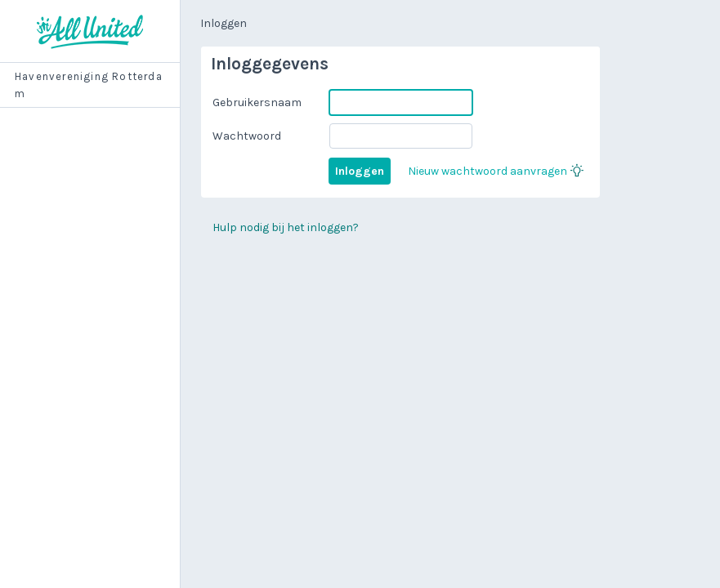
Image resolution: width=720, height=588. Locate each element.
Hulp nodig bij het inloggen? (286, 227)
